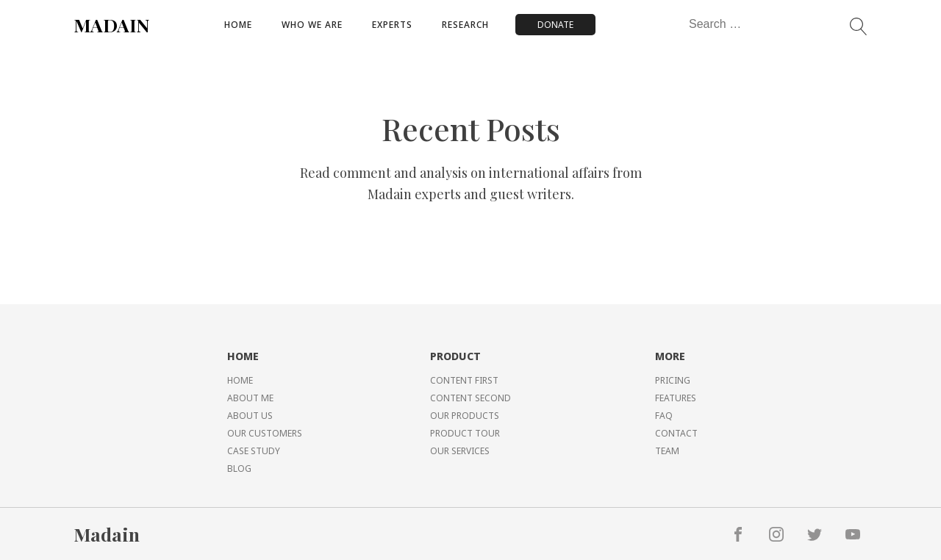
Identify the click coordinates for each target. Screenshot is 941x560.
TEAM (667, 451)
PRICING (673, 380)
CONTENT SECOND (470, 398)
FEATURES (676, 398)
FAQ (664, 416)
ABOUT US (250, 416)
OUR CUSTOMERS (265, 433)
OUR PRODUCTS (465, 416)
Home (238, 25)
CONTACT (676, 433)
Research (465, 25)
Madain (107, 534)
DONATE (555, 25)
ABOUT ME (250, 398)
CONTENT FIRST (464, 380)
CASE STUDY (254, 451)
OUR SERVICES (460, 451)
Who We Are (312, 25)
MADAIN (112, 25)
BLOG (239, 469)
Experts (392, 25)
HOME (240, 380)
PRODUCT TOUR (465, 433)
